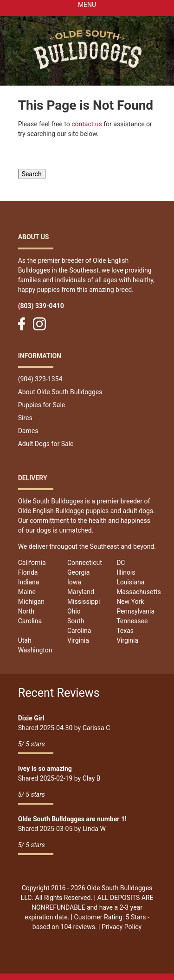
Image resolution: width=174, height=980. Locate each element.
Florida (28, 572)
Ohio (74, 611)
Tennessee (132, 621)
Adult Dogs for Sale (46, 444)
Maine (27, 592)
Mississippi (84, 602)
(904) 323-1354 (40, 379)
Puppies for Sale (42, 405)
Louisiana (130, 582)
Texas (125, 631)
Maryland (81, 592)
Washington (35, 650)
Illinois (126, 572)
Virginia (78, 640)
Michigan (31, 602)
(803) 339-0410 (41, 306)
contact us (87, 124)
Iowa (74, 582)
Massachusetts (139, 592)
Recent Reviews (59, 693)
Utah (25, 640)
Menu (87, 5)
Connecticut (85, 563)
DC (121, 563)
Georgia (78, 572)
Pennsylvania (135, 611)
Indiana (29, 582)
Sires (25, 418)
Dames (28, 431)
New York (130, 602)
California (32, 563)
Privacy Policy (122, 927)
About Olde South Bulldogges (60, 392)
